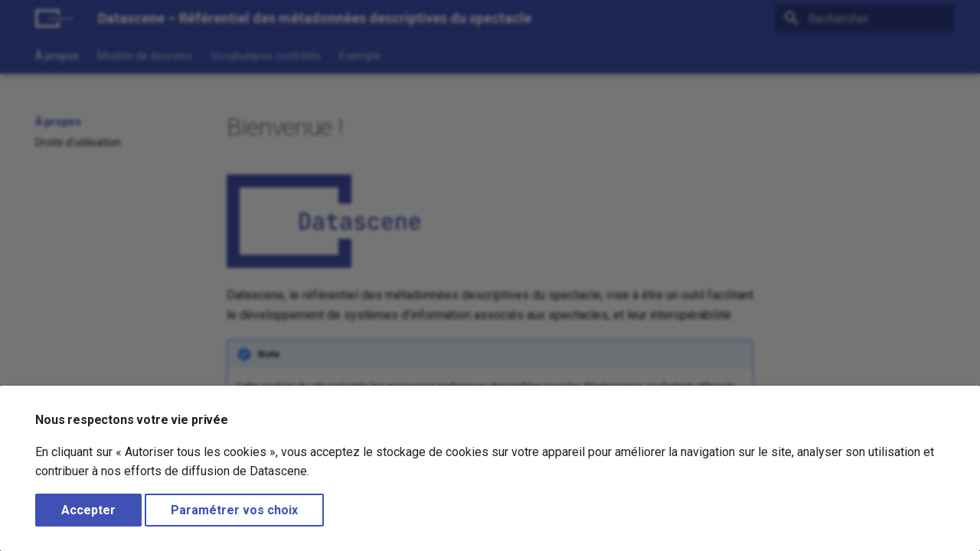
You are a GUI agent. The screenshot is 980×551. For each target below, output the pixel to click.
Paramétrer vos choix (234, 510)
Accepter (88, 510)
